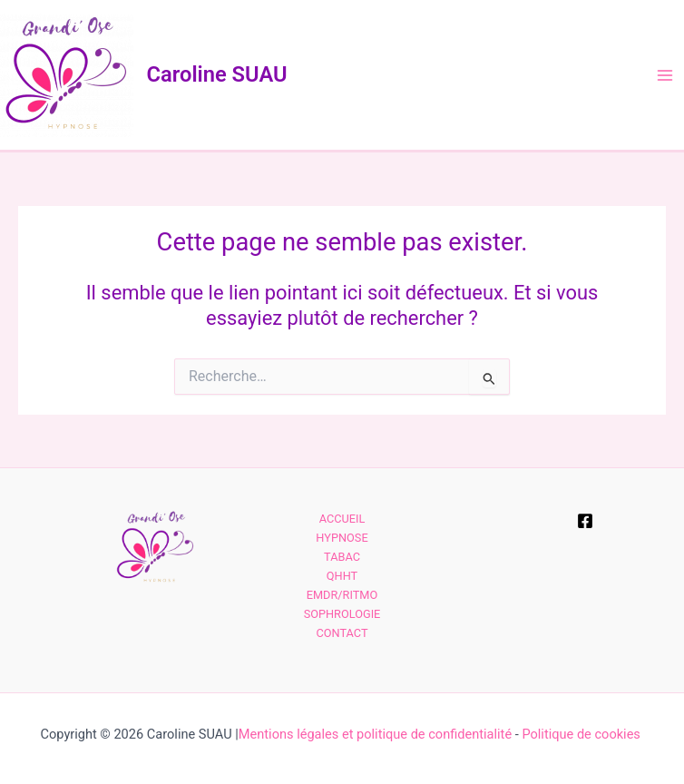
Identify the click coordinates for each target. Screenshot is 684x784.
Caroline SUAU (217, 74)
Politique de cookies (582, 734)
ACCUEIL (342, 519)
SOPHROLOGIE (342, 614)
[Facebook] (585, 521)
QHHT (342, 576)
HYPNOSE (342, 538)
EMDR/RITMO (342, 595)
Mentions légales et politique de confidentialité (375, 734)
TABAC (342, 557)
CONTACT (342, 633)
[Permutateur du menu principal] (665, 75)
